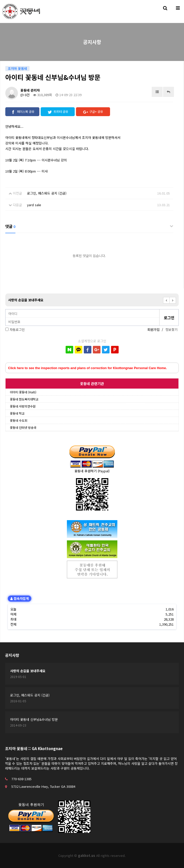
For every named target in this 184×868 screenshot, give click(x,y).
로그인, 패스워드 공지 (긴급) (47, 193)
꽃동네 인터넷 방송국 (23, 427)
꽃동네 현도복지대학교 (24, 399)
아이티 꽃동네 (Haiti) (23, 392)
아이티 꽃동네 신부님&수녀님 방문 (34, 719)
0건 (25, 95)
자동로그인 (17, 330)
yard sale (34, 205)
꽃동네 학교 (17, 413)
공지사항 (12, 655)
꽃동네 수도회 (19, 420)
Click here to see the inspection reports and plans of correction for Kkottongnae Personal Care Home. (87, 368)
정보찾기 (171, 330)
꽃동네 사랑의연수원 (23, 406)
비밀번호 (6, 310)
